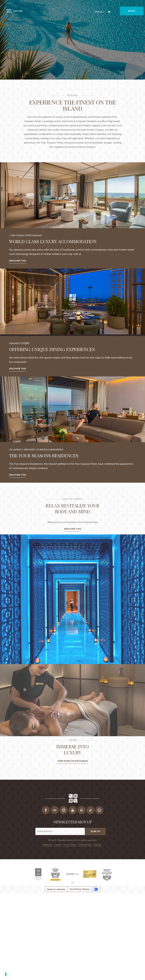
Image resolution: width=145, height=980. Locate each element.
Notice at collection (56, 889)
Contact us (47, 845)
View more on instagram (72, 761)
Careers (58, 845)
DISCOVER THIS (73, 529)
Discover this (18, 261)
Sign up (95, 831)
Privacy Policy (70, 845)
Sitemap (97, 845)
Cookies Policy (85, 845)
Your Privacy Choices (80, 889)
